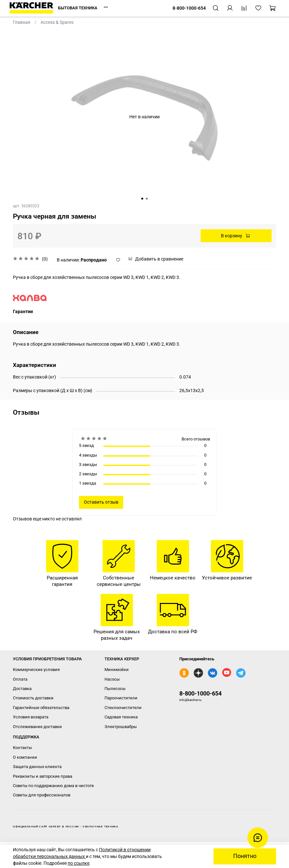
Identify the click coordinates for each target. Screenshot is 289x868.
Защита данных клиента (37, 767)
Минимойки (117, 670)
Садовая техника (121, 717)
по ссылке (79, 863)
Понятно (245, 856)
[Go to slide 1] (142, 199)
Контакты (22, 748)
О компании (25, 757)
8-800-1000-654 (200, 693)
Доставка (22, 689)
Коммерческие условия (36, 670)
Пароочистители (121, 698)
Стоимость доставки (33, 698)
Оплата (20, 679)
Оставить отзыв (101, 502)
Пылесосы (115, 689)
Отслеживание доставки (37, 727)
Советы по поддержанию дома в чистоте (53, 786)
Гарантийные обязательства (41, 708)
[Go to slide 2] (147, 199)
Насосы (112, 679)
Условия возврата (31, 717)
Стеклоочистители (123, 708)
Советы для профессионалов (42, 795)
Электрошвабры (121, 727)
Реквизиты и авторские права (43, 776)
